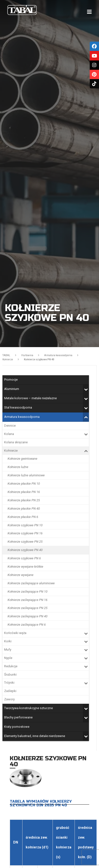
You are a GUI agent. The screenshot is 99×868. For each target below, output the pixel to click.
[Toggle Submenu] (86, 389)
